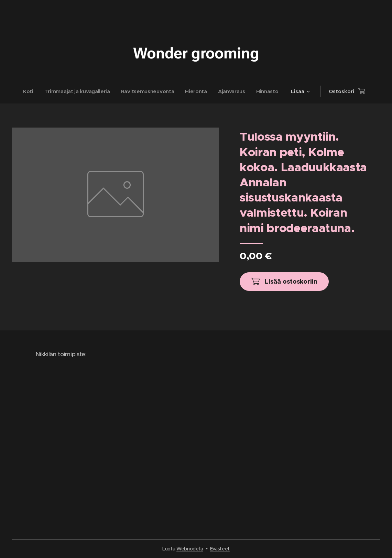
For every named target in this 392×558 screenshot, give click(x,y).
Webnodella (190, 549)
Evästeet (220, 549)
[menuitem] (27, 91)
